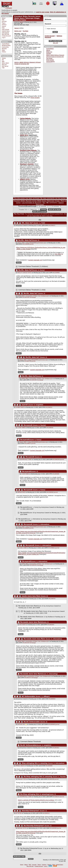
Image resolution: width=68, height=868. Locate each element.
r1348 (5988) (21, 428)
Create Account (6, 36)
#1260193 (33, 565)
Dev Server (5, 66)
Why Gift (55, 43)
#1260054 (52, 699)
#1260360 (53, 828)
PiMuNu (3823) (20, 766)
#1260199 (33, 380)
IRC (3, 60)
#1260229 (56, 460)
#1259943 (26, 528)
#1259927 (52, 226)
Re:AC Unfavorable (32, 722)
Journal (32, 244)
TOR (3, 68)
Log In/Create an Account (31, 203)
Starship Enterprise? (31, 811)
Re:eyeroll (28, 425)
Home (22, 865)
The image (49, 58)
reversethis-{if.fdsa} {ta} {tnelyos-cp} (37, 296)
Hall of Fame (6, 30)
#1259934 (50, 428)
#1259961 (51, 548)
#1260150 (26, 643)
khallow (50, 617)
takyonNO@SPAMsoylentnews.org (36, 243)
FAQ (3, 20)
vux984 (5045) (20, 407)
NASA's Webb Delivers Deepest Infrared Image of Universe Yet (28, 63)
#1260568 (56, 474)
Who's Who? (5, 63)
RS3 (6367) (23, 625)
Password (48, 24)
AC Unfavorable (28, 696)
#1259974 (52, 599)
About (4, 18)
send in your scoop (43, 12)
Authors (4, 25)
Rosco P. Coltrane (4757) (25, 273)
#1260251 (46, 813)
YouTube (49, 54)
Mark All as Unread (40, 211)
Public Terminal (50, 29)
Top (44, 203)
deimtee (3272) (22, 828)
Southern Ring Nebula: (28, 150)
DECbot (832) (21, 492)
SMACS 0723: (25, 179)
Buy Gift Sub (6, 34)
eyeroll (25, 405)
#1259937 (28, 443)
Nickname (48, 19)
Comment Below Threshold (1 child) (32, 290)
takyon (48, 50)
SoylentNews (7, 5)
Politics (4, 52)
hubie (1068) (23, 548)
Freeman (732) (22, 779)
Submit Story (6, 31)
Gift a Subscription (55, 41)
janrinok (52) (21, 724)
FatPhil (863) (21, 296)
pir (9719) (19, 813)
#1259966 (56, 273)
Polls (3, 28)
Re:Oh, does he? (25, 240)
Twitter (4, 58)
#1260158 (51, 779)
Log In (4, 38)
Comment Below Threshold (31, 742)
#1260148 (26, 297)
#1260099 (49, 766)
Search (4, 26)
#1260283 (51, 625)
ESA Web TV (59, 254)
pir (48, 848)
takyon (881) (21, 243)
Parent (19, 263)
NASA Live (49, 52)
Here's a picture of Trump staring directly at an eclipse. (36, 800)
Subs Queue (5, 33)
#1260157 (28, 678)
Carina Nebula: (51, 61)
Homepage (33, 297)
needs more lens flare (31, 596)
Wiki (3, 61)
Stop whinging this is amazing (35, 763)
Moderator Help (19, 857)
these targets (50, 60)
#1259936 (50, 492)
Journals (4, 21)
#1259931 (49, 407)
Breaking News (6, 46)
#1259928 (26, 244)
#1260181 (56, 748)
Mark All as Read (54, 210)
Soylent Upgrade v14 (35, 260)
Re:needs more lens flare (28, 606)
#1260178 (28, 361)
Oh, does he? (27, 223)
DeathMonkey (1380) (25, 460)
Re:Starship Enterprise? (34, 826)
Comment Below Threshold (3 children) (33, 266)
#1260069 (52, 724)
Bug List (4, 65)
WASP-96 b (24, 135)
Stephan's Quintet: (27, 164)
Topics (4, 23)
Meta (3, 50)
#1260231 (56, 797)
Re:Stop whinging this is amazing (38, 777)
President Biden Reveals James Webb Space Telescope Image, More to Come (27, 18)
